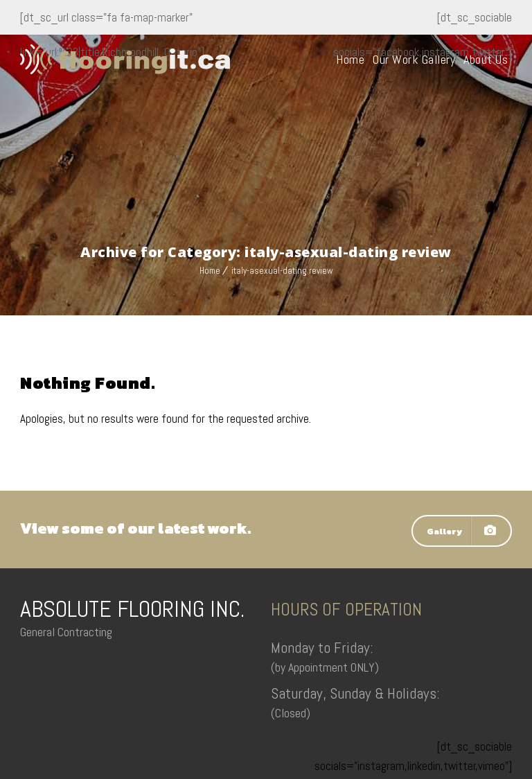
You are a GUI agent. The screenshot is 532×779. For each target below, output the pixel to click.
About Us (486, 59)
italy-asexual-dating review (282, 271)
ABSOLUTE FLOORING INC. (132, 609)
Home (350, 59)
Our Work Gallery (414, 59)
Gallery (461, 531)
